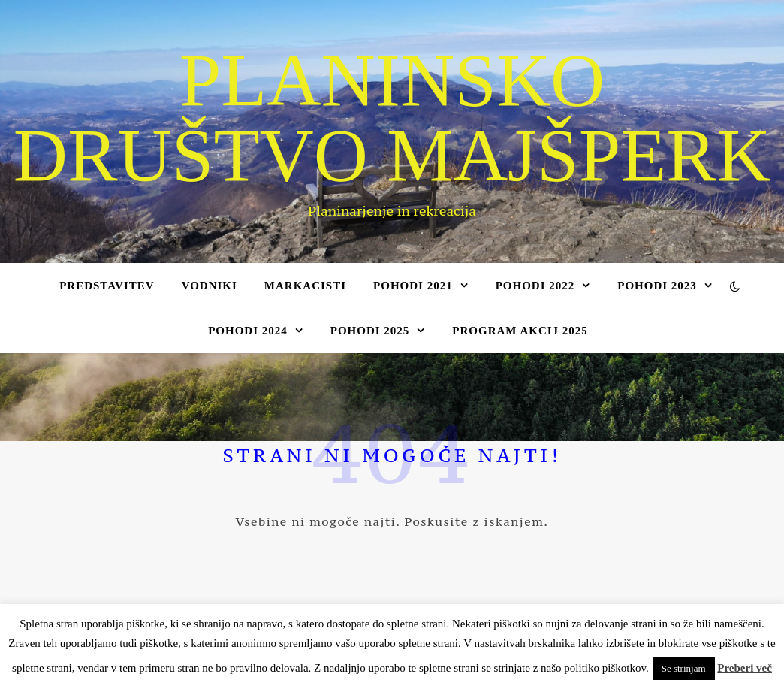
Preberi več (745, 668)
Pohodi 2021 (413, 286)
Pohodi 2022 (535, 286)
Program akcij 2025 (520, 331)
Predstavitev (107, 286)
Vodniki (210, 286)
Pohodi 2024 (248, 331)
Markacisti (305, 286)
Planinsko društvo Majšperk (392, 118)
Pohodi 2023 (657, 286)
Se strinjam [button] (684, 668)
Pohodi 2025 (370, 331)
